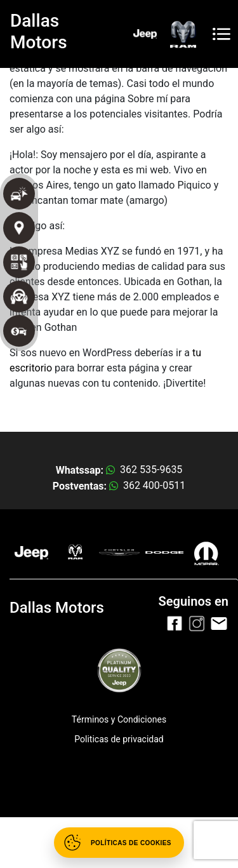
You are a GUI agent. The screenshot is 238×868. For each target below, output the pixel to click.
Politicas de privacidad (119, 739)
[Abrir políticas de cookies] (119, 843)
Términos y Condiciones (119, 719)
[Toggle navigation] (221, 34)
